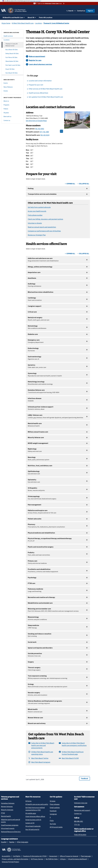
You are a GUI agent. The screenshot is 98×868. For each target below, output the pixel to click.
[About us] (13, 101)
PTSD (3, 813)
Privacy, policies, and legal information (15, 859)
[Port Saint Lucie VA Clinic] (13, 65)
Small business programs (10, 825)
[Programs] (13, 105)
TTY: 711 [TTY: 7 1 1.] (77, 825)
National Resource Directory (11, 832)
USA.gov (63, 859)
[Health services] (13, 36)
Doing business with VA (33, 820)
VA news (53, 801)
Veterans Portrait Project (10, 862)
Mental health (6, 816)
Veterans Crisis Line (81, 803)
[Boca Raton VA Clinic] (13, 50)
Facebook (53, 811)
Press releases (55, 804)
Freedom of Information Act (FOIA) (35, 856)
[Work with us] (13, 117)
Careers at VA (30, 823)
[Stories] (13, 91)
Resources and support (82, 810)
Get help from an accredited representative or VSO (35, 809)
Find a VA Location (46, 17)
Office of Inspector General (69, 856)
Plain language (86, 856)
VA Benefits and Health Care (13, 17)
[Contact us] (13, 121)
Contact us (81, 11)
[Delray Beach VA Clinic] (13, 54)
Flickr (52, 821)
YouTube (53, 824)
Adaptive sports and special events (11, 821)
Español (4, 842)
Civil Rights (17, 856)
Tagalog (12, 842)
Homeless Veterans (8, 803)
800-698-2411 (79, 821)
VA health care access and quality (37, 804)
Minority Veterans (7, 810)
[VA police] (13, 113)
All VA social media (56, 827)
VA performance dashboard (78, 859)
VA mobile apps (31, 813)
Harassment (53, 856)
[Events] (13, 83)
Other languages (22, 842)
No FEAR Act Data (52, 859)
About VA (31, 17)
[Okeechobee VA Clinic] (13, 61)
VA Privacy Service (37, 859)
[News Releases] (13, 87)
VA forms (28, 801)
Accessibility (6, 856)
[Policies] (13, 109)
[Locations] (13, 40)
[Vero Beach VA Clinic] (13, 73)
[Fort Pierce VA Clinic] (13, 58)
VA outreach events (8, 828)
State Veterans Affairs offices (35, 816)
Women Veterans (7, 807)
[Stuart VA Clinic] (13, 69)
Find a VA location (80, 835)
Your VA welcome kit (32, 829)
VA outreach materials (33, 826)
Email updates (55, 808)
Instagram (53, 814)
